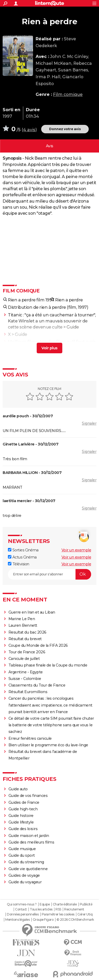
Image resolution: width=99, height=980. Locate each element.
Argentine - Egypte (26, 672)
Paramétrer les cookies (58, 914)
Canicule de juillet (24, 659)
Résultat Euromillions (28, 692)
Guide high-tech (23, 809)
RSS (58, 909)
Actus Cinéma (22, 557)
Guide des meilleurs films (31, 842)
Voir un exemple (76, 550)
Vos (50, 146)
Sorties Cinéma (23, 550)
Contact (21, 909)
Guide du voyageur (25, 882)
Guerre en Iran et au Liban (32, 612)
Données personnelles (23, 914)
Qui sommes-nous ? (22, 904)
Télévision (19, 564)
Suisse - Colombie (25, 679)
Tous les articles (41, 909)
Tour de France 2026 (27, 652)
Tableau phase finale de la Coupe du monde (48, 665)
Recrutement (74, 909)
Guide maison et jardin (29, 836)
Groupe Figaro (43, 920)
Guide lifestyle (21, 822)
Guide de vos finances (28, 796)
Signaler (89, 423)
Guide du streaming (26, 862)
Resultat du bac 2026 (27, 632)
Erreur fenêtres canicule (30, 738)
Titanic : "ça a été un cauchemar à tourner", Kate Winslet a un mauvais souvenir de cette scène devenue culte (52, 321)
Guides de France (24, 802)
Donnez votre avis (65, 129)
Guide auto (18, 789)
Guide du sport (22, 855)
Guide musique (22, 849)
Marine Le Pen (22, 619)
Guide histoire (21, 816)
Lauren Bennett (23, 625)
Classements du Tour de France (37, 685)
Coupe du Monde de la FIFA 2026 (38, 645)
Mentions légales (17, 920)
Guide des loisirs (23, 829)
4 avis (29, 130)
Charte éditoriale (65, 904)
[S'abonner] (49, 574)
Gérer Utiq (85, 914)
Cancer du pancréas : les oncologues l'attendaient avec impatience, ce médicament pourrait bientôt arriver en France (50, 705)
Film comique (68, 94)
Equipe (45, 904)
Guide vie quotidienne (28, 869)
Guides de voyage (24, 875)
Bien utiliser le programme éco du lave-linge (48, 745)
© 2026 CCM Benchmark (75, 920)
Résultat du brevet (25, 639)
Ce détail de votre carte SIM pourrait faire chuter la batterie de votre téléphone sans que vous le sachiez (51, 725)
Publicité (86, 904)
